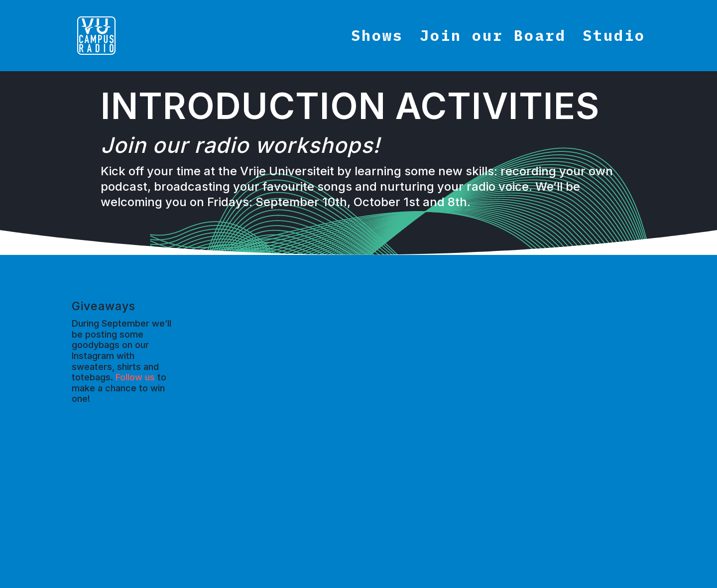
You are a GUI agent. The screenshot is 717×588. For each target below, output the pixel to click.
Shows (377, 39)
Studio (614, 39)
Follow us (135, 377)
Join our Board (493, 39)
